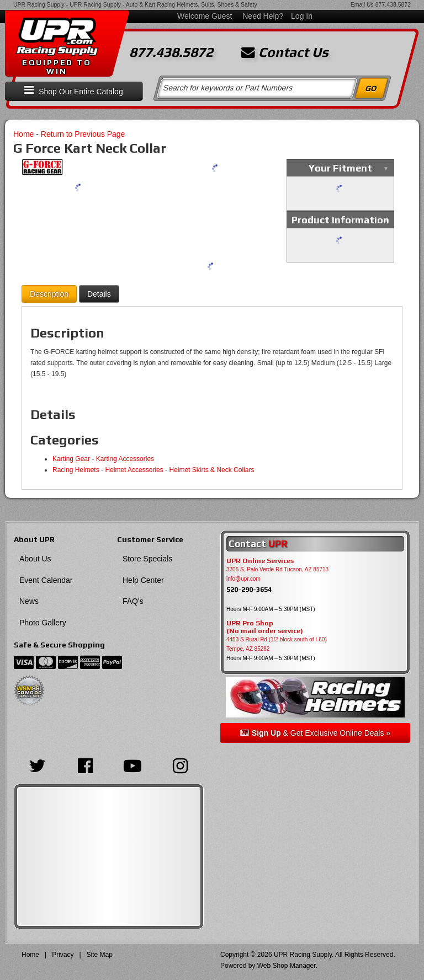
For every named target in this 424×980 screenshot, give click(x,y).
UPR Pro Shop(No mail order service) (265, 627)
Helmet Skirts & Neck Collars (211, 470)
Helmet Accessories (134, 470)
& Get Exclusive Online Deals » (315, 733)
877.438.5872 (393, 4)
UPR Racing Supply (39, 4)
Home (23, 134)
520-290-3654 (249, 589)
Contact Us (285, 52)
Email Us (362, 4)
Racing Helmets (76, 470)
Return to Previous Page (83, 134)
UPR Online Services (260, 561)
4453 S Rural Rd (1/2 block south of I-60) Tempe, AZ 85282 (277, 644)
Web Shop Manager (287, 966)
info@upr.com (243, 579)
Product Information (340, 220)
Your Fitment (340, 168)
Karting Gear (71, 459)
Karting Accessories (125, 459)
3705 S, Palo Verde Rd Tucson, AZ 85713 (277, 569)
